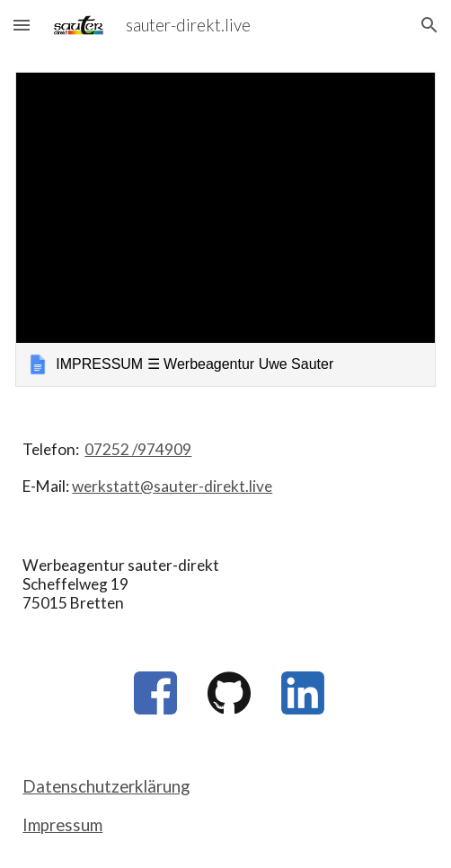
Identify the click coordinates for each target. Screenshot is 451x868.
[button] (22, 25)
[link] (225, 229)
